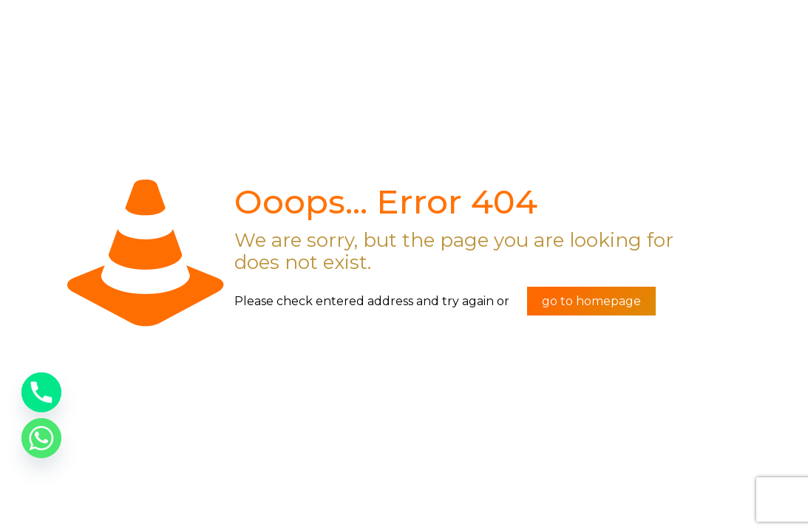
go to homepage (591, 301)
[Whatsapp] (41, 438)
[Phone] (41, 392)
